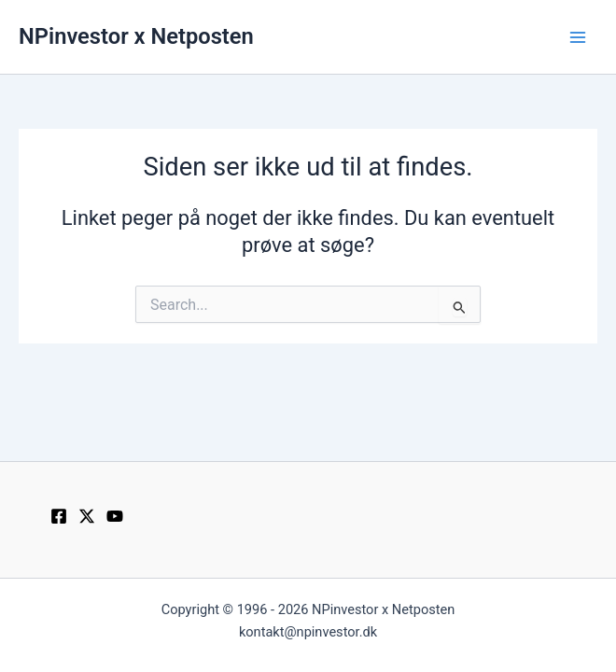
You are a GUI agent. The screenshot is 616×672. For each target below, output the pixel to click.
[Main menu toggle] (578, 37)
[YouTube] (115, 516)
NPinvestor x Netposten (136, 36)
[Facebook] (59, 516)
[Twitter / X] (87, 516)
